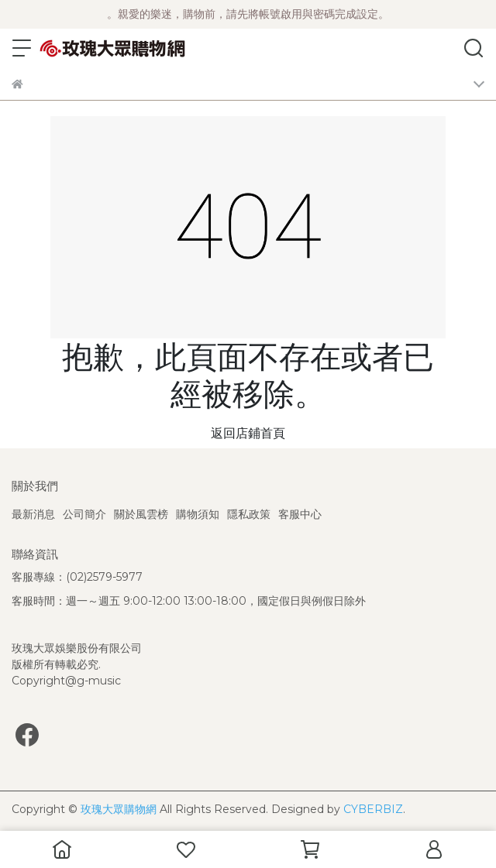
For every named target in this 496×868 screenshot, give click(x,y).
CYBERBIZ (373, 809)
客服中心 (300, 514)
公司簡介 (84, 514)
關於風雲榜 (141, 514)
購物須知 (198, 514)
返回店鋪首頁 (248, 433)
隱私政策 (249, 514)
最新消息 (33, 514)
